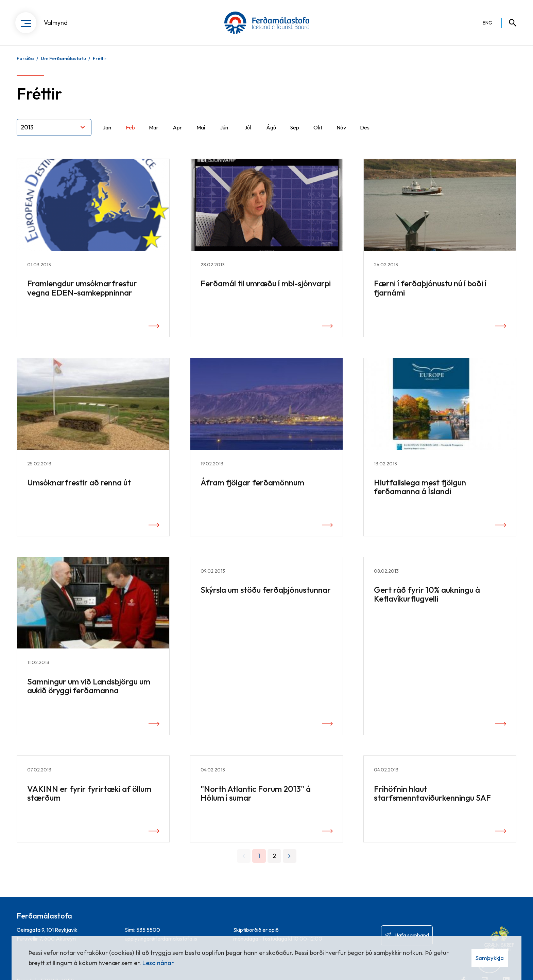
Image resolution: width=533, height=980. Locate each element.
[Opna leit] (510, 24)
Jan (107, 134)
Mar (154, 134)
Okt (318, 134)
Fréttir (100, 65)
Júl (248, 134)
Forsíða (25, 65)
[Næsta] (290, 863)
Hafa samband (412, 935)
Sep (295, 134)
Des (365, 134)
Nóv (341, 134)
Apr (177, 134)
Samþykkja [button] (490, 958)
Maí (201, 134)
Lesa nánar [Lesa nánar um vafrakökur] (158, 963)
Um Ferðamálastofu (63, 65)
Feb (130, 134)
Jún (224, 134)
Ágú (271, 134)
